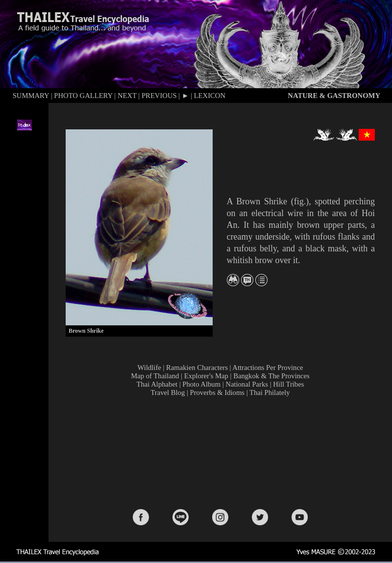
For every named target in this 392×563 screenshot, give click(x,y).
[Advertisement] (222, 452)
